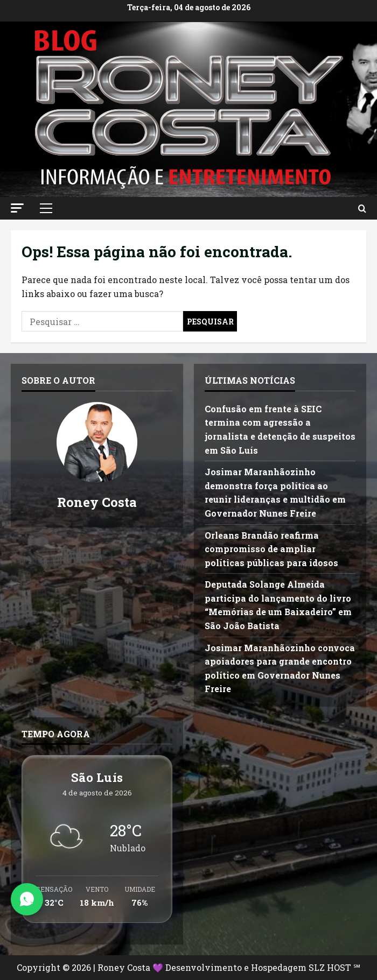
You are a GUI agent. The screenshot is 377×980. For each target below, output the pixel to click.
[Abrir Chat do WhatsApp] (27, 899)
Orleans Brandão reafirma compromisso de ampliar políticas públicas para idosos (271, 549)
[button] (17, 208)
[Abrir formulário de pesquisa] (362, 209)
